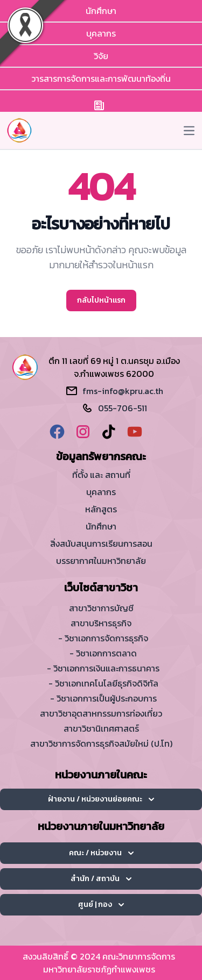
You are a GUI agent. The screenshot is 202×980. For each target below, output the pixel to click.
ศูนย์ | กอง (101, 904)
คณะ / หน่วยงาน (101, 853)
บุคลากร (101, 33)
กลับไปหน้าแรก (101, 300)
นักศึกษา (101, 11)
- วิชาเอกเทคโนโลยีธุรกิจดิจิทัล (103, 683)
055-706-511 (123, 408)
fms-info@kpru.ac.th (123, 391)
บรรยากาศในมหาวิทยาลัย (101, 561)
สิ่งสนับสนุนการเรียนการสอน (101, 543)
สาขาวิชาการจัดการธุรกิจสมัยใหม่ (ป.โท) (101, 743)
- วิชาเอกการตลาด (103, 653)
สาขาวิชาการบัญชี (101, 608)
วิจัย (101, 56)
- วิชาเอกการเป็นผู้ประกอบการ (103, 698)
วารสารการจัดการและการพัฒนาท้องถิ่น (101, 78)
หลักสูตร (101, 509)
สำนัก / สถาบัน (101, 879)
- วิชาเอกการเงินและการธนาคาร (103, 668)
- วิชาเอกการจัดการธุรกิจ (103, 638)
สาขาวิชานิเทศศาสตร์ (101, 728)
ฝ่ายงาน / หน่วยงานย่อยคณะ (101, 799)
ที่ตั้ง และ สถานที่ (101, 475)
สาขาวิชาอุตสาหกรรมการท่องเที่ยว (101, 713)
